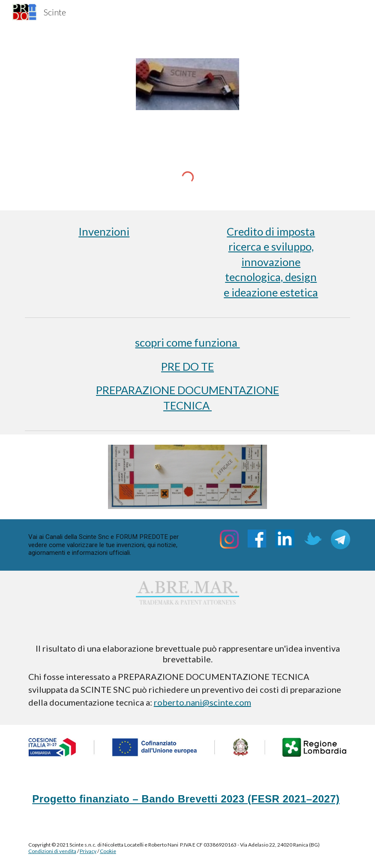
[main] (104, 232)
